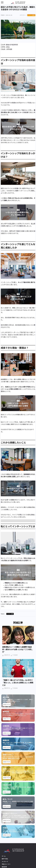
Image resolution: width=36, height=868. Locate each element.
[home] (18, 2)
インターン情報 (10, 614)
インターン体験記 (31, 15)
